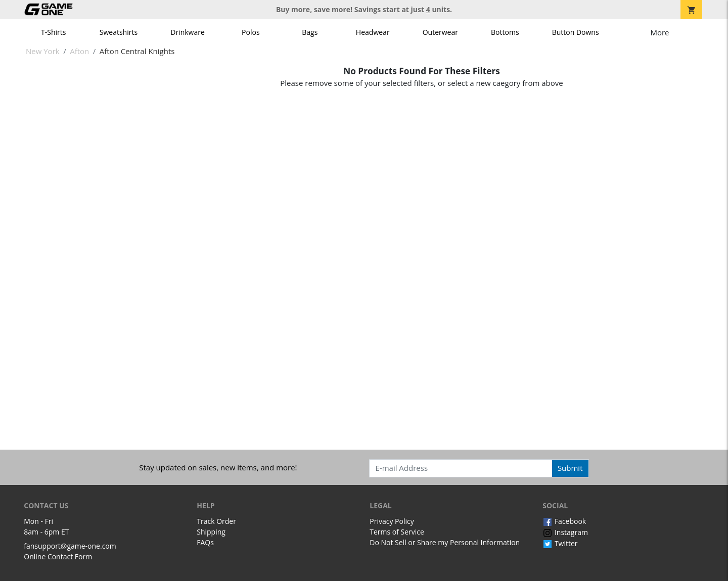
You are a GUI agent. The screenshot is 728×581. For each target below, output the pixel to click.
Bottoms (505, 32)
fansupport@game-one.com (70, 546)
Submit (570, 468)
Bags (310, 32)
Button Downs (576, 32)
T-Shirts (53, 32)
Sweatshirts (119, 32)
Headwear (373, 32)
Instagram (565, 532)
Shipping (211, 532)
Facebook (564, 521)
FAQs (205, 542)
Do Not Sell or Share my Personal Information (445, 542)
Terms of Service (397, 532)
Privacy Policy (392, 521)
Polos (251, 32)
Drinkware (188, 32)
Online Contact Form (58, 556)
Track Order (216, 521)
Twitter (560, 543)
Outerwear (440, 32)
